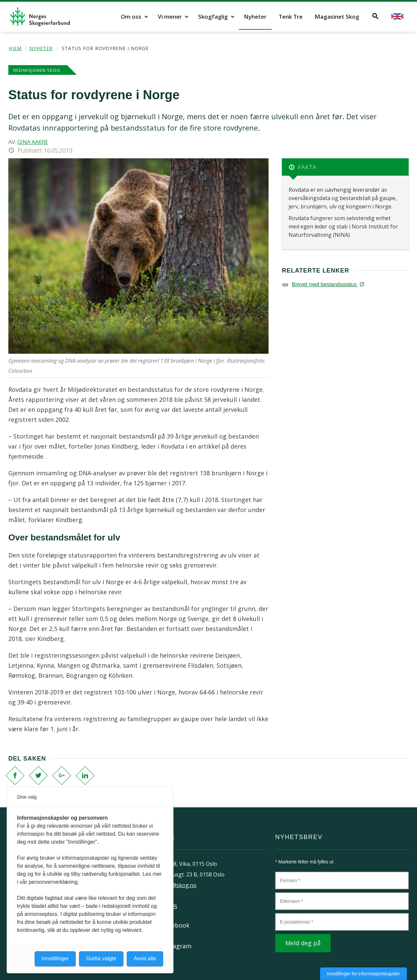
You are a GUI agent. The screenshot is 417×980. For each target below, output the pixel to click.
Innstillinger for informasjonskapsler (363, 974)
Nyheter (255, 17)
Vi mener (170, 17)
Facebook (176, 925)
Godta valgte (101, 958)
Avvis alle (145, 958)
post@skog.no (178, 885)
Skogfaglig (213, 17)
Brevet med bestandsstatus (328, 284)
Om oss (131, 17)
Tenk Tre (291, 17)
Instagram (177, 946)
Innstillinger (55, 958)
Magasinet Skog (337, 17)
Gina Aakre (33, 142)
